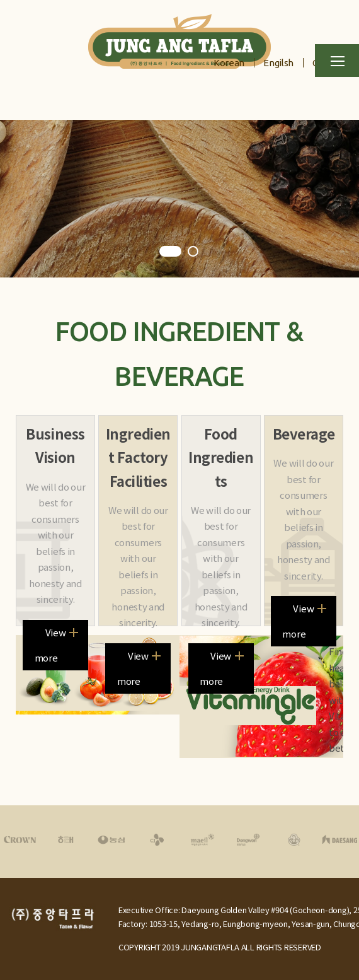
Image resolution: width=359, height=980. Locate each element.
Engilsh (278, 63)
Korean (229, 63)
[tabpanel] (179, 199)
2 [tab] (194, 252)
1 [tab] (170, 252)
